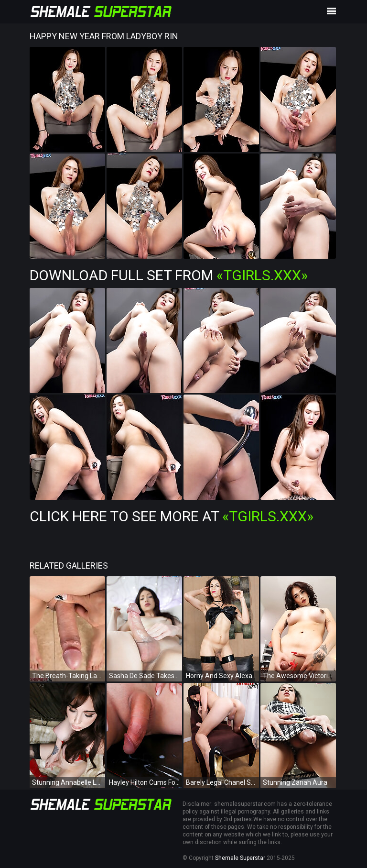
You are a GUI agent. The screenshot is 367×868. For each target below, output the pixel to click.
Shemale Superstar (240, 858)
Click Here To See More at (172, 516)
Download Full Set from (169, 275)
